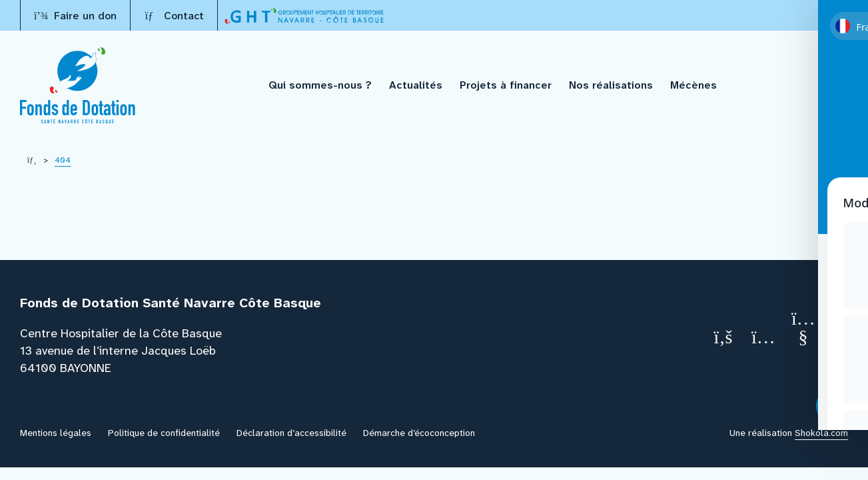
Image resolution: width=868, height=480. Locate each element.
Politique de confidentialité (164, 433)
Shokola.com (821, 433)
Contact (174, 16)
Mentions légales (56, 433)
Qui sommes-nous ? (320, 85)
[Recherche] (839, 86)
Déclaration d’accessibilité (291, 433)
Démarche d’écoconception (419, 433)
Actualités (416, 85)
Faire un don (75, 16)
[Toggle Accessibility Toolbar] (835, 406)
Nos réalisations (611, 85)
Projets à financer (506, 85)
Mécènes (693, 85)
